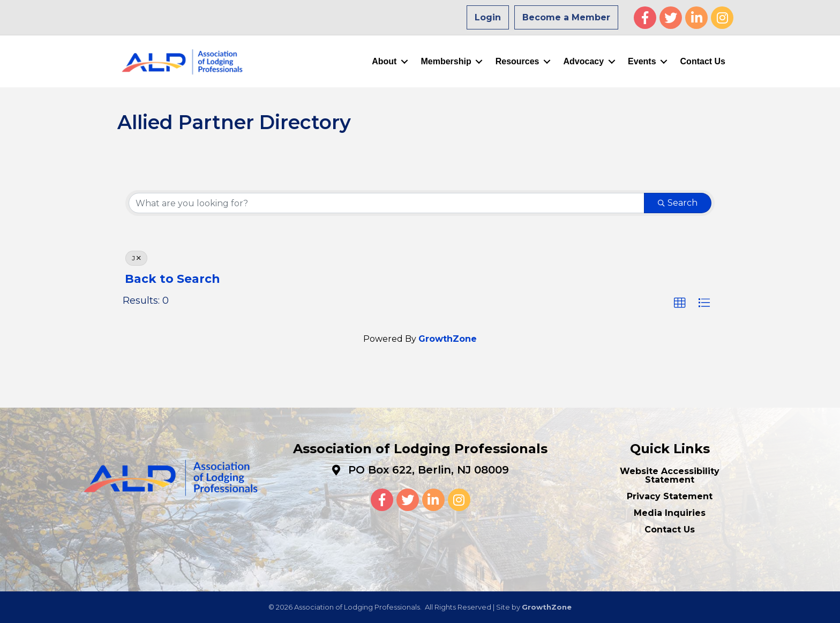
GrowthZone (448, 339)
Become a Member (566, 17)
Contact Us (703, 61)
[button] (680, 303)
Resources (517, 61)
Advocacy (584, 61)
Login (488, 17)
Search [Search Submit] (678, 203)
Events (642, 61)
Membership (446, 61)
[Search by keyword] (387, 203)
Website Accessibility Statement (670, 475)
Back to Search (172, 279)
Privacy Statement (670, 496)
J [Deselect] (136, 258)
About (384, 61)
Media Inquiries (670, 513)
